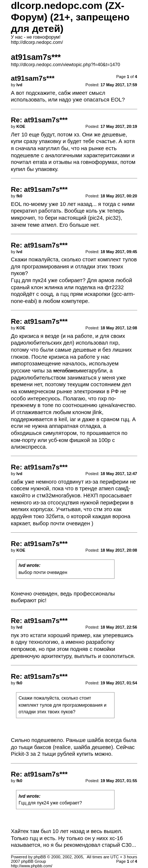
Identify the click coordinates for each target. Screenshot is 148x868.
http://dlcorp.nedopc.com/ (37, 42)
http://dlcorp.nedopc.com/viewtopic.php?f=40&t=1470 (65, 65)
